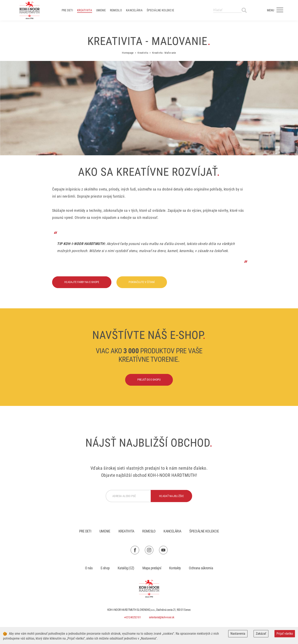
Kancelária (134, 10)
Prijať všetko (285, 634)
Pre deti (67, 10)
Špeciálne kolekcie (160, 10)
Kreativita (85, 10)
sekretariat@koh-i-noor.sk (161, 617)
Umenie (101, 10)
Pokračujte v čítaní (142, 282)
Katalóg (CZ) (126, 568)
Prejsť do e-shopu (149, 380)
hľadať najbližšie (171, 496)
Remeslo (116, 10)
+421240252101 (132, 617)
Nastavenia (238, 634)
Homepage (128, 53)
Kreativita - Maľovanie (164, 53)
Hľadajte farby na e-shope (82, 282)
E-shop (105, 568)
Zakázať (261, 634)
